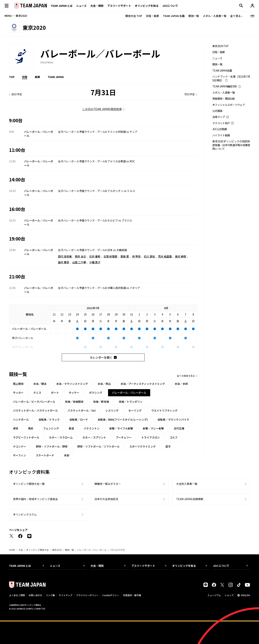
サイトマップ (66, 595)
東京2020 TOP (220, 46)
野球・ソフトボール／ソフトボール (98, 446)
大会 (21, 550)
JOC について (230, 566)
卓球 (16, 428)
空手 (168, 446)
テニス (37, 393)
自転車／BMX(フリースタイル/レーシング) (123, 419)
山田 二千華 (79, 262)
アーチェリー (124, 437)
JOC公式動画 (220, 129)
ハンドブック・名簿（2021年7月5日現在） (231, 78)
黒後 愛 (125, 256)
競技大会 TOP (134, 16)
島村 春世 (64, 262)
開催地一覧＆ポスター (108, 484)
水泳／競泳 (40, 384)
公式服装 (217, 111)
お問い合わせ (35, 595)
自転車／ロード (79, 419)
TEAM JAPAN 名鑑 (174, 16)
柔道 (71, 428)
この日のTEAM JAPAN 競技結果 (102, 109)
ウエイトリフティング (164, 410)
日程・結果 (152, 16)
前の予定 (17, 94)
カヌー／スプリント (94, 437)
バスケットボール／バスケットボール (35, 410)
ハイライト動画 (221, 135)
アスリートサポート (119, 6)
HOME (12, 550)
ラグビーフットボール (26, 437)
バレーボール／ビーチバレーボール (34, 402)
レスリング (112, 410)
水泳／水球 (181, 384)
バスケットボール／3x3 (82, 410)
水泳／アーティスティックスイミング (143, 384)
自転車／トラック (49, 419)
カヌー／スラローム (61, 437)
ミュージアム (214, 595)
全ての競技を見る (186, 376)
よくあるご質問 (17, 595)
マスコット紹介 (221, 123)
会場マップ (219, 117)
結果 (37, 77)
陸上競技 (18, 384)
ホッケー (74, 393)
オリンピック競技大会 (37, 550)
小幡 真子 (95, 262)
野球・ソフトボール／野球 (52, 446)
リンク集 (50, 595)
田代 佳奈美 (65, 256)
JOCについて (170, 6)
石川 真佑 (149, 256)
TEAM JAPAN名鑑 (222, 71)
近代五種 (179, 428)
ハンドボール (21, 419)
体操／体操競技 (74, 402)
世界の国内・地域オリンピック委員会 (35, 499)
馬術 (31, 428)
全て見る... (237, 16)
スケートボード (45, 455)
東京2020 (57, 550)
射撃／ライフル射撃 (121, 428)
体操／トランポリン (131, 402)
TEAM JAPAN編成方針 (225, 86)
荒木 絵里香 (165, 256)
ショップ (229, 595)
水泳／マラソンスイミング (72, 384)
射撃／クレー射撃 (153, 428)
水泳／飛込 (104, 384)
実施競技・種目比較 (224, 99)
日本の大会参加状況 (106, 499)
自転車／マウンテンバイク (173, 419)
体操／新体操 (101, 402)
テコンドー (20, 446)
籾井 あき (80, 256)
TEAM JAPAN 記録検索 (190, 499)
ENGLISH (245, 595)
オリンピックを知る (147, 6)
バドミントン (92, 428)
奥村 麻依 (181, 256)
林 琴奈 (136, 256)
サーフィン (19, 455)
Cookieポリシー (111, 595)
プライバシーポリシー (87, 595)
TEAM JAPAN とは (27, 566)
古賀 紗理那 (110, 256)
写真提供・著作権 (132, 595)
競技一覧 (194, 16)
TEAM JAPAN (56, 77)
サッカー (18, 393)
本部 (67, 455)
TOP (12, 77)
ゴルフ (174, 437)
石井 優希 (95, 256)
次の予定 (190, 94)
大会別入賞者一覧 (187, 484)
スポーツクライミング (142, 446)
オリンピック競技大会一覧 (29, 484)
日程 (25, 77)
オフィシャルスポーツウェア (229, 105)
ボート (55, 393)
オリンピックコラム (25, 514)
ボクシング (96, 393)
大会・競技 (108, 566)
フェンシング (51, 428)
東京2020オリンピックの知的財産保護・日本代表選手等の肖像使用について (231, 145)
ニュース (81, 6)
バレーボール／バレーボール (92, 550)
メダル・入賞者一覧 (215, 16)
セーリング (135, 410)
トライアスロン (151, 437)
